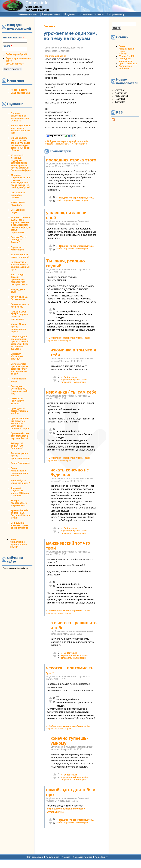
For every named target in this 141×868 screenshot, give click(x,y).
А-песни (123, 54)
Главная (49, 26)
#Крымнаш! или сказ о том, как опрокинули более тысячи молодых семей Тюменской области (20, 144)
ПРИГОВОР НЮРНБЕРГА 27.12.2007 (18, 401)
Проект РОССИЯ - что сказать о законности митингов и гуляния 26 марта (20, 424)
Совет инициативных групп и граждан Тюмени (19, 472)
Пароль (7, 46)
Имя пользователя (13, 38)
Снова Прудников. (20, 463)
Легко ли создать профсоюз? (20, 306)
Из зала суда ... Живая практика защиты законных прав (20, 266)
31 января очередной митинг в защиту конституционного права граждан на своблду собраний (21, 181)
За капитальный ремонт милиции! (20, 256)
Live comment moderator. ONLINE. (18, 195)
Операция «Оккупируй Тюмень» (17, 356)
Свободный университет (125, 60)
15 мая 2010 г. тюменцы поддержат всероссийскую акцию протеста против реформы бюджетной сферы (21, 163)
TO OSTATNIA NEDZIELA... (18, 204)
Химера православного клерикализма (19, 503)
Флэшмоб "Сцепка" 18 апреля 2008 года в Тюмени (20, 492)
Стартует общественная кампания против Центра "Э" (20, 117)
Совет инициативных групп (127, 49)
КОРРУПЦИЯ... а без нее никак (19, 298)
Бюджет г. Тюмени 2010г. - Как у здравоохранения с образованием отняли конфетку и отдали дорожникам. (21, 225)
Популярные (51, 14)
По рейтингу (116, 14)
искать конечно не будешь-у (70, 472)
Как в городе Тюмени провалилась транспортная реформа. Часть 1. (20, 280)
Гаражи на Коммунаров (17, 249)
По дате (69, 14)
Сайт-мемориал (27, 14)
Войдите (52, 141)
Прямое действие (56, 56)
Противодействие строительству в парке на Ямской (20, 436)
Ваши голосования (21, 93)
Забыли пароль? (15, 64)
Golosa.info (37, 3)
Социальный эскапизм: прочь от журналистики (20, 525)
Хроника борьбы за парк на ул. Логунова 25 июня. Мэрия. (21, 514)
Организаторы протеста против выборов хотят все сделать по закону (19, 369)
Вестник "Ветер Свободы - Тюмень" (19, 240)
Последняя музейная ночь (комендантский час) (19, 390)
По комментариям (91, 14)
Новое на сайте (19, 90)
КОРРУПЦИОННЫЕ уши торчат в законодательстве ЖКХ (21, 129)
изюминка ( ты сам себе (71, 392)
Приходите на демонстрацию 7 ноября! (19, 411)
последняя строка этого (71, 160)
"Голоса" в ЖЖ (127, 56)
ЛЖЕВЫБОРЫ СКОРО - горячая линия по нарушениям (20, 315)
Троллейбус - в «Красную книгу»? (20, 482)
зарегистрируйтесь (71, 141)
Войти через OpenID (16, 54)
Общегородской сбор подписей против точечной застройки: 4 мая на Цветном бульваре (20, 343)
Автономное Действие (125, 67)
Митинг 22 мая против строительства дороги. (19, 328)
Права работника (128, 64)
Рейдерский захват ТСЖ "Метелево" (17, 446)
